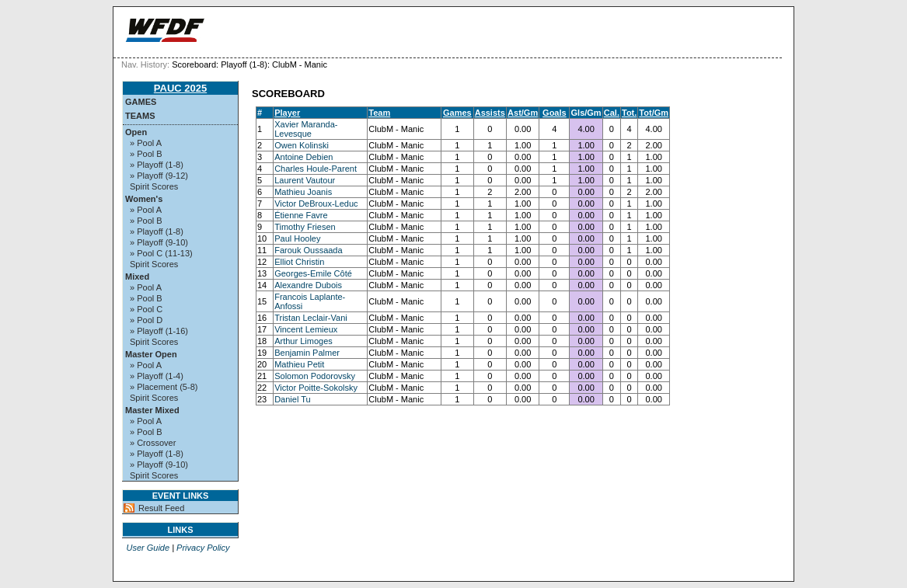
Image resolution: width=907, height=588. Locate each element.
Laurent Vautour (305, 180)
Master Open (151, 354)
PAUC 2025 (180, 88)
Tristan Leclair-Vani (311, 318)
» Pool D (146, 320)
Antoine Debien (303, 157)
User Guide (148, 548)
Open (136, 132)
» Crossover (153, 443)
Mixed (137, 277)
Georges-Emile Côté (313, 273)
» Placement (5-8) (164, 387)
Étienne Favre (301, 215)
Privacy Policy (203, 548)
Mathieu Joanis (303, 192)
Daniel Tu (292, 399)
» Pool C (146, 309)
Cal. (612, 113)
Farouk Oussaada (308, 250)
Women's (144, 199)
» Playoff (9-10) (159, 242)
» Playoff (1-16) (159, 331)
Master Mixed (152, 410)
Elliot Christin (299, 262)
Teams (140, 116)
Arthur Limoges (303, 341)
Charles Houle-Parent (316, 169)
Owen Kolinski (302, 145)
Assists (490, 113)
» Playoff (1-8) (157, 165)
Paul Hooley (297, 238)
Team (379, 113)
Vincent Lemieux (306, 329)
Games (141, 102)
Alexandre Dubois (308, 285)
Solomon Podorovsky (315, 376)
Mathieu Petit (299, 364)
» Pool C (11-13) (161, 253)
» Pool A (146, 143)
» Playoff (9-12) (159, 176)
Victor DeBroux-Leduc (316, 204)
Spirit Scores (154, 186)
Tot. (629, 113)
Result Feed (161, 508)
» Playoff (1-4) (157, 376)
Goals (555, 113)
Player (287, 113)
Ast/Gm (523, 113)
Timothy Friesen (305, 227)
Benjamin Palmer (307, 353)
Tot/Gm (654, 113)
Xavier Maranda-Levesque (306, 129)
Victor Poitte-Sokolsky (316, 388)
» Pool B (146, 154)
